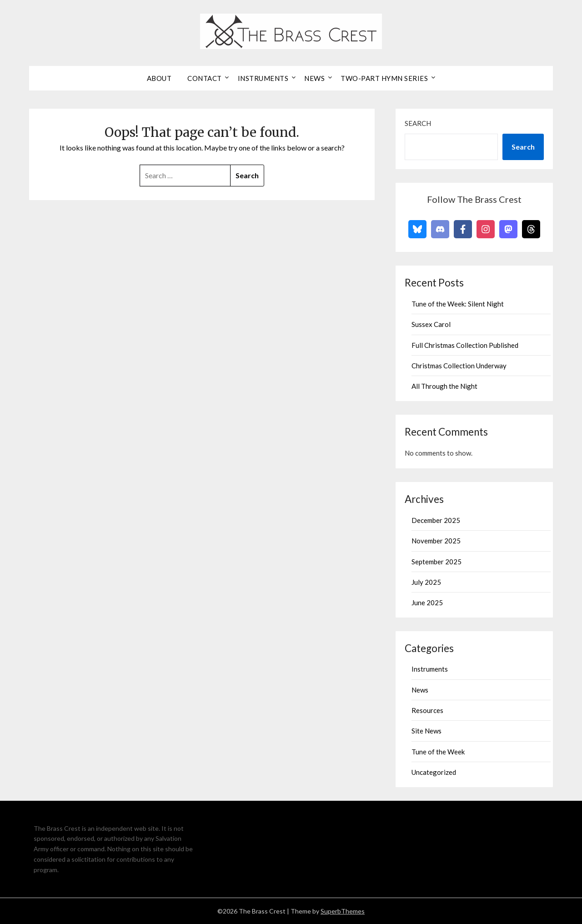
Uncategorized (434, 772)
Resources (427, 710)
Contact (205, 78)
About (159, 78)
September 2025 (436, 562)
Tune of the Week (438, 752)
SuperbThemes (343, 911)
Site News (426, 731)
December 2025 (436, 520)
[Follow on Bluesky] (417, 229)
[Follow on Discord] (440, 229)
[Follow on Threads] (531, 229)
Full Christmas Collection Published (465, 345)
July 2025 (426, 582)
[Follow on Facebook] (463, 229)
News (314, 78)
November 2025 (436, 541)
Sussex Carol (431, 324)
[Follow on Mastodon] (508, 229)
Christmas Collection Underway (459, 366)
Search (418, 123)
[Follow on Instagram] (486, 229)
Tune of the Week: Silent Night (458, 304)
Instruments (263, 78)
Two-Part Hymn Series (384, 78)
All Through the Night (444, 386)
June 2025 (427, 603)
